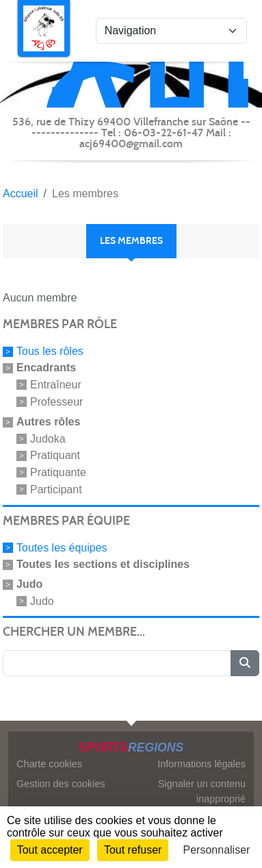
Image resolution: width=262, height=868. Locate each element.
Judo (42, 600)
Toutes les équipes (62, 548)
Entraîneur (56, 385)
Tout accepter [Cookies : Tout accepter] (50, 850)
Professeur (56, 402)
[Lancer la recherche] (245, 663)
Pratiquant (55, 455)
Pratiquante (58, 472)
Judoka (48, 438)
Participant (56, 489)
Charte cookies (49, 764)
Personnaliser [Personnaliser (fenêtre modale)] (217, 850)
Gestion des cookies (61, 784)
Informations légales (201, 764)
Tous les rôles (50, 351)
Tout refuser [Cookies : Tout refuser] (133, 850)
